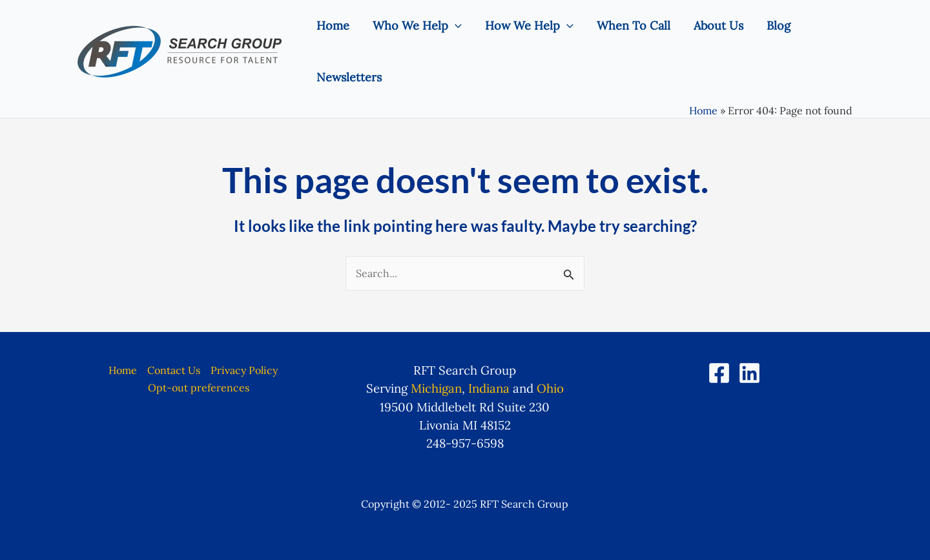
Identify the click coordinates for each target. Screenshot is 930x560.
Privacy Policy (244, 370)
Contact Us (174, 370)
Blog (779, 26)
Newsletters (349, 77)
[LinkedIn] (749, 373)
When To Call (634, 26)
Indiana (489, 388)
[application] (455, 26)
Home (333, 26)
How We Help (529, 26)
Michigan (436, 388)
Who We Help (417, 26)
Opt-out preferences (199, 388)
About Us (718, 26)
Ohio (550, 388)
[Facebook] (719, 373)
